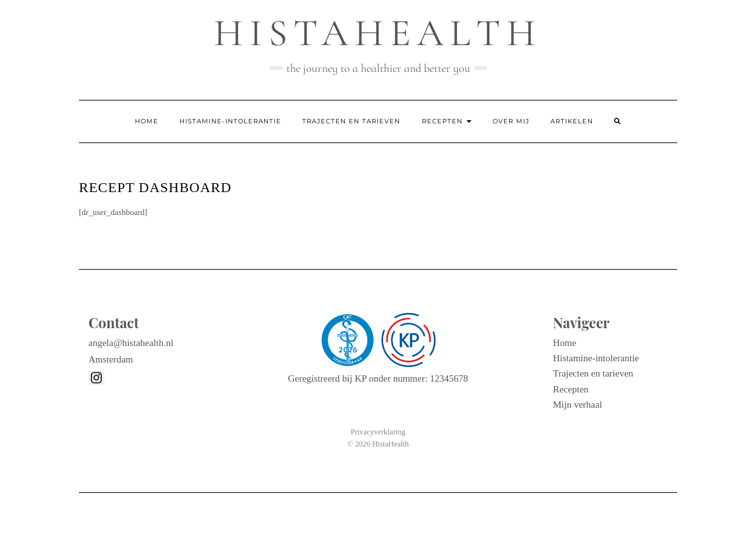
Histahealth (378, 33)
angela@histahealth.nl (131, 343)
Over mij (511, 121)
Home (147, 121)
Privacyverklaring (378, 432)
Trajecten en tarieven (351, 121)
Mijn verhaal (577, 405)
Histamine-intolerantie (230, 121)
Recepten (447, 121)
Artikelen (572, 121)
